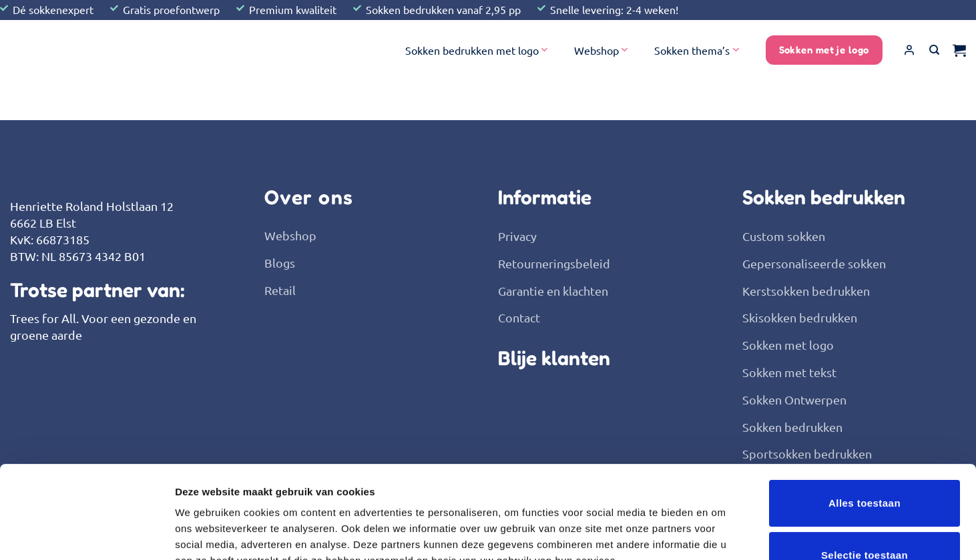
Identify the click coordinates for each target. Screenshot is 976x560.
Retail (280, 290)
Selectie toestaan (865, 468)
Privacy (517, 236)
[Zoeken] (934, 50)
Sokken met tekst (789, 372)
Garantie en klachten (553, 291)
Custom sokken (784, 236)
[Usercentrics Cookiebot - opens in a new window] (86, 534)
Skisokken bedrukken (800, 317)
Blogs (280, 263)
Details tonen (721, 534)
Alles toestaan (865, 416)
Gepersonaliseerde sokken (814, 263)
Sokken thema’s (696, 50)
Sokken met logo (788, 345)
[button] (909, 50)
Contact (519, 317)
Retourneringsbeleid (554, 263)
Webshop (601, 50)
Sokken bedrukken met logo (476, 50)
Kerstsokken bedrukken (806, 291)
